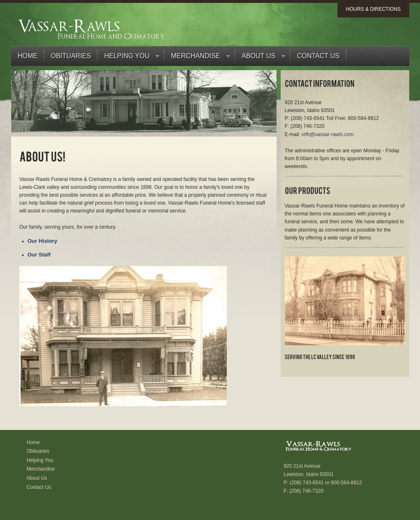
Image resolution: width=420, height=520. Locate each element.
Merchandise (197, 58)
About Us (260, 58)
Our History (43, 241)
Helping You (128, 58)
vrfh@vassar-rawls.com (328, 134)
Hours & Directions (373, 9)
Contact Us (318, 56)
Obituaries (71, 56)
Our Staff (39, 255)
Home (28, 56)
